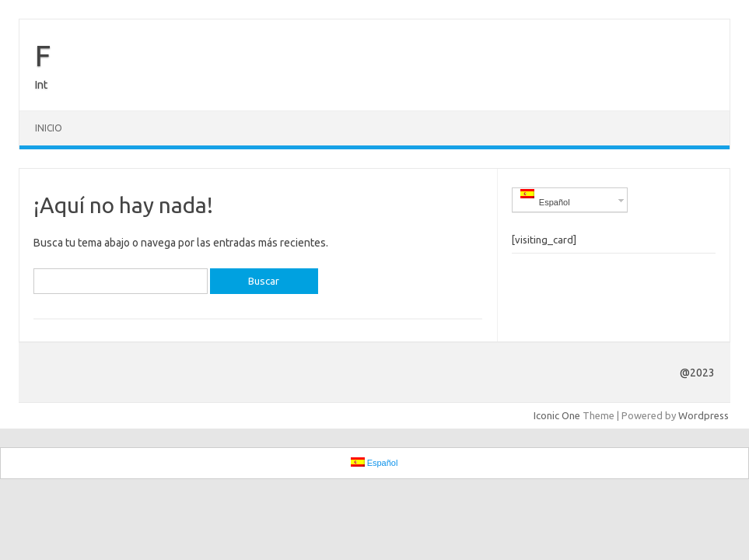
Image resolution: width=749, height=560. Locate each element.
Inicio (49, 128)
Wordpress (703, 415)
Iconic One (557, 415)
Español (545, 198)
